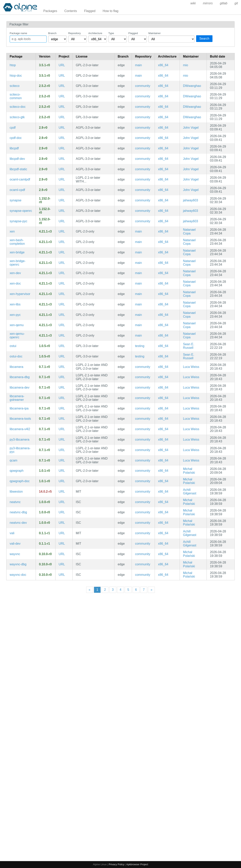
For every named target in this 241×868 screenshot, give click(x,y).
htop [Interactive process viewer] (13, 65)
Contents (71, 11)
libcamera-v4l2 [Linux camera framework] (20, 429)
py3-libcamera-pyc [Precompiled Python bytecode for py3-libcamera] (20, 450)
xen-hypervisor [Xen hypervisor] (20, 294)
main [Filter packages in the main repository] (138, 65)
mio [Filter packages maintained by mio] (186, 65)
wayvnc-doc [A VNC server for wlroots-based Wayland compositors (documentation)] (18, 575)
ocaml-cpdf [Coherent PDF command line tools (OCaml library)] (17, 190)
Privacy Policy (116, 864)
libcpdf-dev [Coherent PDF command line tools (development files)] (17, 159)
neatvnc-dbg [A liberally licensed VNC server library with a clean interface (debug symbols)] (18, 512)
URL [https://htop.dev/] (62, 65)
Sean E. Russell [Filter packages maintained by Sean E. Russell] (189, 346)
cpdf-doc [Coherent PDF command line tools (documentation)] (16, 138)
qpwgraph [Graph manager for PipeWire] (17, 471)
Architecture (95, 33)
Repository (75, 33)
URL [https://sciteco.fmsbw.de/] (62, 86)
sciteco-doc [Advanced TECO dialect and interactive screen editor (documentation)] (18, 107)
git (236, 3)
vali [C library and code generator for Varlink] (12, 533)
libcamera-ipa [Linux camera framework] (19, 408)
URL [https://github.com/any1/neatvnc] (62, 502)
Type (111, 33)
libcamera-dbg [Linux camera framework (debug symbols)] (20, 377)
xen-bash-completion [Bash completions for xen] (17, 242)
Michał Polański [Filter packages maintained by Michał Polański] (189, 471)
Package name (18, 33)
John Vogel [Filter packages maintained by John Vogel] (191, 128)
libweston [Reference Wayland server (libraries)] (16, 492)
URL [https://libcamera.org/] (62, 367)
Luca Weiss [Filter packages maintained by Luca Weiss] (191, 367)
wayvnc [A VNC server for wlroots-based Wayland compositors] (15, 554)
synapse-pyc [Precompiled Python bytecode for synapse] (18, 221)
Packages (50, 11)
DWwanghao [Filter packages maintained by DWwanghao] (192, 86)
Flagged (90, 11)
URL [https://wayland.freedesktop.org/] (62, 492)
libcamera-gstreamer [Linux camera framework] (17, 398)
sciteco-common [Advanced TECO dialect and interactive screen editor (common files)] (16, 96)
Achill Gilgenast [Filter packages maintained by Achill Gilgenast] (190, 492)
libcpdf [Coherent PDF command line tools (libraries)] (14, 148)
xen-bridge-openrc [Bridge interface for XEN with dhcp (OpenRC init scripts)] (18, 263)
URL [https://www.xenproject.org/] (62, 231)
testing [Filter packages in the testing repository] (140, 346)
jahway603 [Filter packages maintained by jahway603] (191, 200)
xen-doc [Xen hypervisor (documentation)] (15, 283)
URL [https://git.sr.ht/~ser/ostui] (62, 346)
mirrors (208, 3)
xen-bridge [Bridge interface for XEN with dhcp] (17, 252)
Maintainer (154, 33)
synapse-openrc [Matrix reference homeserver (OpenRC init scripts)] (21, 211)
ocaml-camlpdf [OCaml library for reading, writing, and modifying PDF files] (20, 179)
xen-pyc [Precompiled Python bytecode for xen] (15, 315)
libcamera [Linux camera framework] (16, 367)
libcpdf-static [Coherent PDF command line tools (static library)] (18, 169)
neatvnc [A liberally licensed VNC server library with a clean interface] (15, 502)
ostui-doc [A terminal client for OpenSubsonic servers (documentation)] (16, 356)
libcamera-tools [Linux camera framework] (20, 419)
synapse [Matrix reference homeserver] (16, 200)
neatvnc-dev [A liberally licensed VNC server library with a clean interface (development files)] (18, 523)
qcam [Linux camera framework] (13, 460)
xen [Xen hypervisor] (12, 231)
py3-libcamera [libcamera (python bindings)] (19, 440)
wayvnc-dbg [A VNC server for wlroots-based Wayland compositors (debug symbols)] (18, 564)
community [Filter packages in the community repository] (143, 86)
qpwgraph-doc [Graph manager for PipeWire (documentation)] (20, 481)
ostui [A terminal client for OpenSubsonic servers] (13, 346)
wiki (193, 3)
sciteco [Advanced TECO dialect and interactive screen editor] (15, 86)
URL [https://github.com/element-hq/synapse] (62, 200)
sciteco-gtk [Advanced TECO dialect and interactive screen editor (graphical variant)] (17, 117)
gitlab (223, 3)
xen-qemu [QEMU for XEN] (17, 325)
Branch (52, 33)
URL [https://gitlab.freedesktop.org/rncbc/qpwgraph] (62, 471)
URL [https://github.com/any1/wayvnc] (62, 554)
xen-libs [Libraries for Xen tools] (15, 304)
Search (204, 39)
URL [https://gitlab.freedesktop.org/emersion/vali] (62, 533)
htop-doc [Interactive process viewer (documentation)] (16, 76)
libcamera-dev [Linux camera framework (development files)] (19, 387)
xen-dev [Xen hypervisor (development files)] (15, 273)
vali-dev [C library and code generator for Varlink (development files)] (15, 544)
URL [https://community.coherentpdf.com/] (62, 128)
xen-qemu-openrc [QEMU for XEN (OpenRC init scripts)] (17, 335)
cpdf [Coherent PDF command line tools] (13, 128)
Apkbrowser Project (137, 864)
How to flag (111, 11)
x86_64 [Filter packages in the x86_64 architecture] (163, 65)
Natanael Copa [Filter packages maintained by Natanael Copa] (189, 231)
